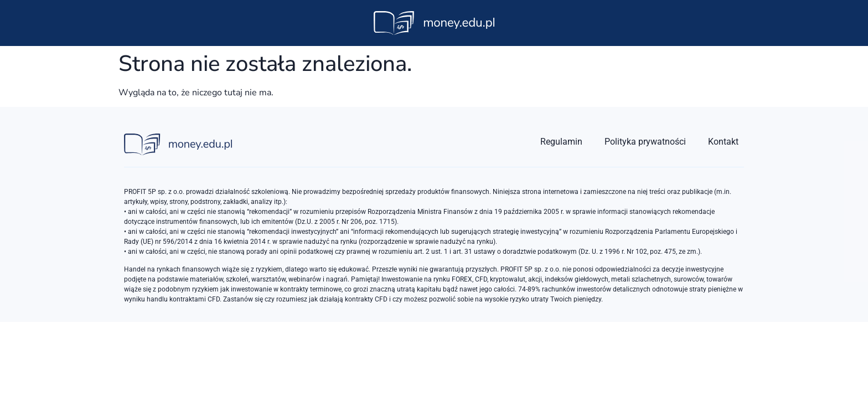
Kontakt (723, 142)
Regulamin (561, 142)
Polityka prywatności (645, 142)
